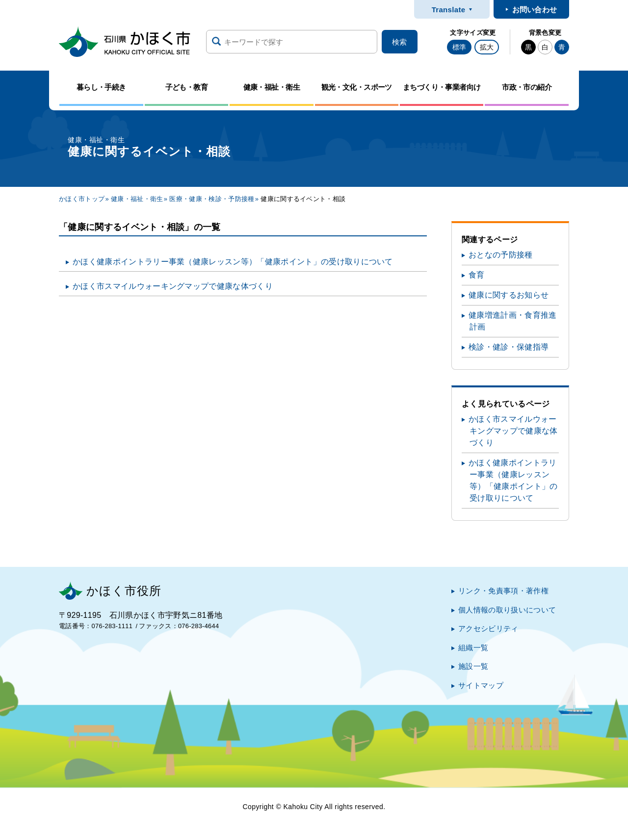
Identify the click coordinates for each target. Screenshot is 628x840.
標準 (459, 47)
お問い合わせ (535, 10)
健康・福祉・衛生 (137, 199)
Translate (449, 10)
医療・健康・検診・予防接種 (212, 199)
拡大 (487, 47)
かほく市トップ (82, 199)
